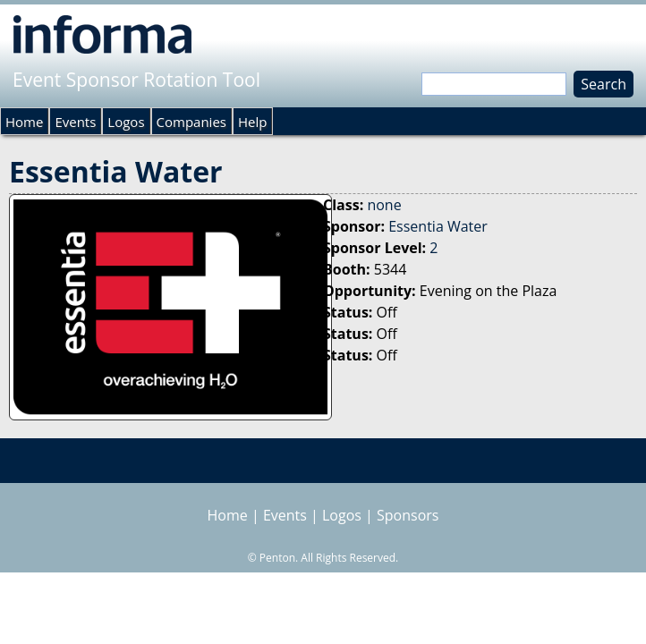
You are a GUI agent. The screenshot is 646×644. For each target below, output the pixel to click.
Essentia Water (438, 226)
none (384, 205)
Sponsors (408, 515)
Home (24, 122)
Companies (191, 122)
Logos (126, 122)
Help (252, 122)
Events (75, 122)
